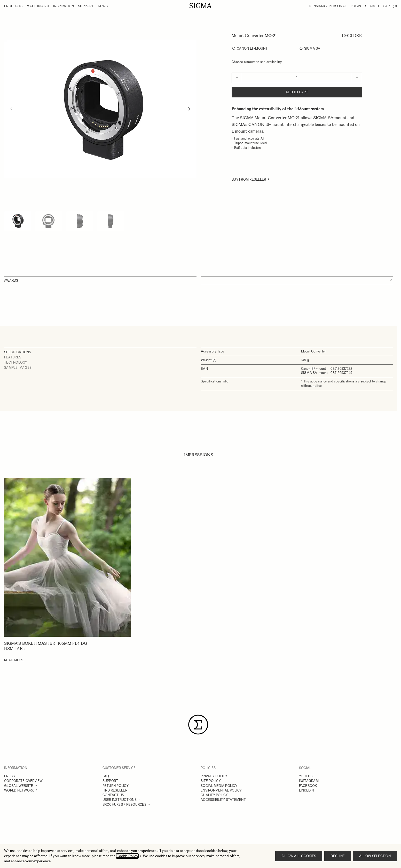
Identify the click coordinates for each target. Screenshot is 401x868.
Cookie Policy (127, 856)
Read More (14, 660)
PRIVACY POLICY (214, 776)
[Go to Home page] (200, 6)
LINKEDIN (306, 790)
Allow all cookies (299, 856)
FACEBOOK (308, 786)
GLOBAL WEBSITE (19, 786)
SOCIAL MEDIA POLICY (219, 786)
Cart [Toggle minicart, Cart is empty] (390, 6)
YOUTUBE (307, 776)
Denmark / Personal (328, 6)
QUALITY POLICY (214, 795)
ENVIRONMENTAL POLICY (221, 790)
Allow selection (375, 856)
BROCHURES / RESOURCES (124, 805)
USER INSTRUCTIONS (120, 800)
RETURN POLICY (116, 786)
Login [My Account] (356, 6)
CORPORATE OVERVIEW (23, 781)
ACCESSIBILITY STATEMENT (223, 800)
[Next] (189, 109)
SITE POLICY (211, 781)
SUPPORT (110, 781)
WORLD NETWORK (19, 790)
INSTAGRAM (309, 781)
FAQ (106, 776)
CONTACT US (113, 795)
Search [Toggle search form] (372, 6)
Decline (338, 856)
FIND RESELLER (115, 790)
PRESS (9, 776)
